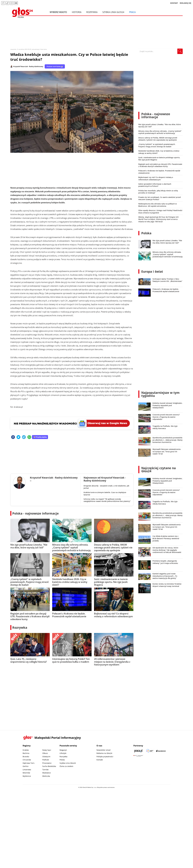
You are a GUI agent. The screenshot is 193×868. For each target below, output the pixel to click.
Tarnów (45, 770)
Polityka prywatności (105, 757)
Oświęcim (46, 757)
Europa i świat (152, 271)
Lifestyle (63, 753)
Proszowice (47, 763)
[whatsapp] (29, 437)
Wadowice (47, 773)
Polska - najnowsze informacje (36, 513)
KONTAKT (174, 3)
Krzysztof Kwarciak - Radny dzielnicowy (28, 66)
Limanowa (27, 770)
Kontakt (100, 760)
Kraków (26, 750)
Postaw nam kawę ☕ (55, 66)
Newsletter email (104, 750)
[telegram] (24, 437)
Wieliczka (46, 776)
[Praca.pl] (138, 751)
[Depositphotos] (161, 751)
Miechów (26, 773)
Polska (146, 233)
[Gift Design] (138, 756)
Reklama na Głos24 (104, 753)
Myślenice (27, 776)
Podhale (46, 760)
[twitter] (18, 437)
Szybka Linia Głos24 (113, 12)
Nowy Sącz (47, 750)
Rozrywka (92, 12)
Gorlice (26, 766)
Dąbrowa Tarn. (29, 763)
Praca (132, 12)
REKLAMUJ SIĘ (185, 3)
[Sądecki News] (150, 751)
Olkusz (45, 753)
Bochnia (26, 753)
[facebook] (13, 437)
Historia (77, 12)
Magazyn (63, 750)
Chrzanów (27, 760)
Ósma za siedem (66, 766)
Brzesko (26, 757)
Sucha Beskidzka (49, 766)
